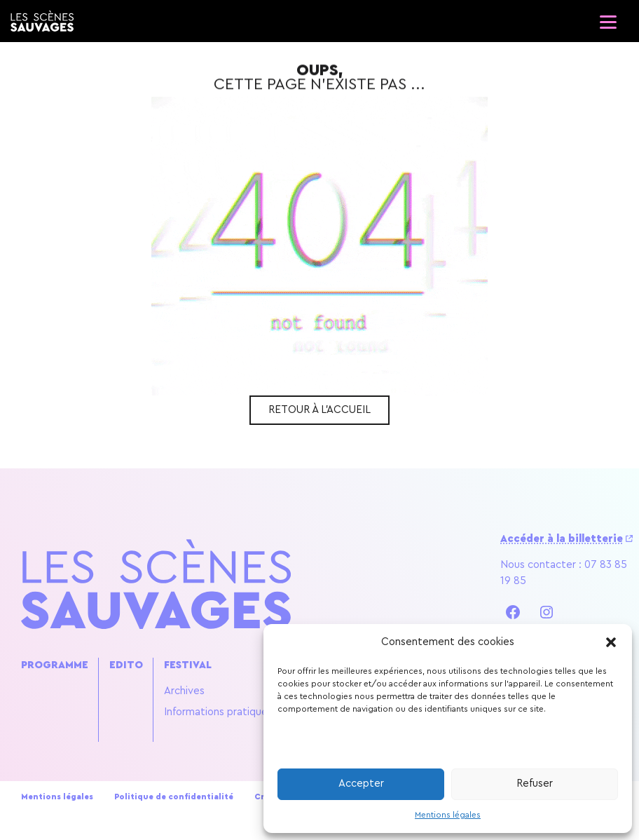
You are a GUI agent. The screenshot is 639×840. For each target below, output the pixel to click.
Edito (126, 665)
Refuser (535, 784)
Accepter (361, 784)
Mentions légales (448, 815)
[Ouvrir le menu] (607, 18)
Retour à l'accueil (319, 410)
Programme (55, 665)
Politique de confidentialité (174, 797)
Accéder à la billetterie (562, 539)
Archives (184, 691)
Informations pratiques (218, 712)
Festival (188, 665)
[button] (611, 642)
